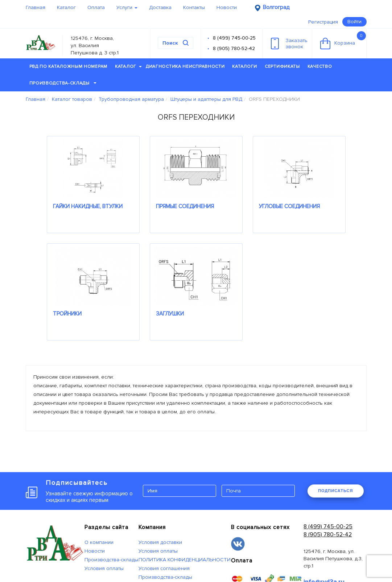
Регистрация (323, 22)
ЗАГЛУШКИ (170, 314)
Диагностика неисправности (185, 67)
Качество (320, 67)
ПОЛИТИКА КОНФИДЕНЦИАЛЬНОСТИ (185, 560)
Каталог (66, 7)
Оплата (96, 7)
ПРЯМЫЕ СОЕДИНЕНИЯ (185, 206)
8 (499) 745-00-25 (234, 38)
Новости (227, 7)
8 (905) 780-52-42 (234, 48)
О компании (99, 542)
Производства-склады (63, 83)
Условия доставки (160, 542)
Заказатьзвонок (289, 44)
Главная (36, 7)
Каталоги (245, 67)
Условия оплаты (104, 568)
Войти (354, 22)
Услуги (127, 7)
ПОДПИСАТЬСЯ (335, 491)
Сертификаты (282, 67)
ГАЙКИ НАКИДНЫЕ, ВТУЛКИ (88, 206)
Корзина (343, 40)
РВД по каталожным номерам (69, 67)
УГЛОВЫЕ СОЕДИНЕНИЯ (289, 206)
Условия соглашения (164, 568)
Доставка (160, 7)
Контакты (194, 7)
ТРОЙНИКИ (67, 314)
